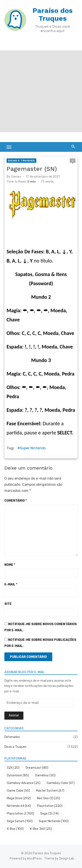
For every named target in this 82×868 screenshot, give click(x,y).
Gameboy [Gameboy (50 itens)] (45, 775)
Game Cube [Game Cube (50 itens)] (18, 791)
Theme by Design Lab (59, 859)
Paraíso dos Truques (53, 14)
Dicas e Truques (21, 161)
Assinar (14, 715)
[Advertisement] (41, 91)
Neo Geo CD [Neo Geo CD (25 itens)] (49, 798)
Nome (10, 565)
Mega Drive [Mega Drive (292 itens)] (19, 798)
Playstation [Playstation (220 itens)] (50, 806)
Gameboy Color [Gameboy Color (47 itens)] (61, 783)
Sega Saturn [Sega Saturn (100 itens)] (20, 821)
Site (8, 604)
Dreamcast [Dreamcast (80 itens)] (37, 768)
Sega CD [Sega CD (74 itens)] (49, 814)
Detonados (12, 737)
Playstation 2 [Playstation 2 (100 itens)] (20, 814)
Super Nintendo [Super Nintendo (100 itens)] (54, 821)
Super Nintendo (33, 448)
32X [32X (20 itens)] (13, 768)
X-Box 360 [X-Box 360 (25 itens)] (41, 829)
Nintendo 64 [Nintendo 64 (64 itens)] (19, 806)
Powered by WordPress (26, 859)
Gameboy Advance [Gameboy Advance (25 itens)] (24, 783)
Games (16, 177)
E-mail (11, 584)
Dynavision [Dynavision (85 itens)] (18, 775)
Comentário (16, 501)
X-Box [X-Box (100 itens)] (15, 829)
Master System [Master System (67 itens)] (50, 791)
